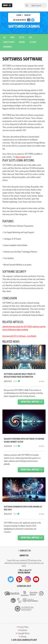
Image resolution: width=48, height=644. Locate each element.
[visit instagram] (28, 579)
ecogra (33, 42)
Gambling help (24, 586)
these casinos (20, 157)
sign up (27, 15)
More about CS (25, 570)
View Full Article (30, 402)
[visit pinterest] (19, 579)
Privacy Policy (23, 627)
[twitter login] (33, 20)
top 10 (22, 37)
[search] (26, 5)
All (5, 37)
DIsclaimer (23, 630)
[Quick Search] (37, 5)
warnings (8, 47)
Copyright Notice (23, 633)
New (12, 37)
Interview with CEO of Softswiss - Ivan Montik (19, 336)
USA (31, 37)
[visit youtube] (36, 579)
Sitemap (23, 637)
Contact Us (25, 551)
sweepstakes (9, 42)
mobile (22, 42)
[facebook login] (29, 20)
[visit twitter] (11, 579)
